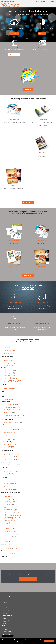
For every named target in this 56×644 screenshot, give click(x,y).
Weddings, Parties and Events (11, 422)
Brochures (42, 152)
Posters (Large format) (9, 527)
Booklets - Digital (8, 377)
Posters (14, 185)
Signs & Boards (7, 530)
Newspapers (7, 432)
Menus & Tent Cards (9, 458)
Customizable (42, 266)
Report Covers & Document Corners (13, 488)
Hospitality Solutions (9, 455)
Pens (5, 394)
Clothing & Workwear (9, 465)
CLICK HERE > (28, 89)
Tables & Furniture (8, 535)
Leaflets (6, 428)
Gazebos (6, 519)
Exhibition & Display (9, 512)
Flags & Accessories (9, 514)
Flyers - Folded (8, 364)
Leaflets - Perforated (9, 431)
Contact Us (5, 622)
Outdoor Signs (7, 522)
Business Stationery (9, 482)
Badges (6, 406)
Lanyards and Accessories (10, 416)
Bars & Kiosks (7, 501)
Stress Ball (7, 554)
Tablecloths (7, 533)
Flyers (5, 362)
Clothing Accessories (9, 409)
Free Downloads (6, 602)
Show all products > (28, 202)
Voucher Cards (7, 448)
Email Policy (5, 630)
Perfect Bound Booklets (10, 380)
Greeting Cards (8, 445)
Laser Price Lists (8, 456)
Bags (5, 399)
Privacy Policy (5, 628)
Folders (6, 387)
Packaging (6, 559)
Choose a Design (6, 611)
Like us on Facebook (7, 634)
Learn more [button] (24, 642)
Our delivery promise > (42, 302)
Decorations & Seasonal (10, 453)
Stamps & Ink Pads (8, 490)
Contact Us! (28, 579)
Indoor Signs (7, 520)
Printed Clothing (6, 612)
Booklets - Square (8, 379)
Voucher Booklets (8, 382)
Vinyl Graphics (7, 536)
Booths (6, 503)
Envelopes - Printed (9, 485)
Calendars (6, 547)
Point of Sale (7, 525)
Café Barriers (7, 504)
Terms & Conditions (6, 631)
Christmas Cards (8, 548)
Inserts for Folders (8, 389)
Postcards (6, 438)
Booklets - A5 (7, 374)
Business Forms (8, 480)
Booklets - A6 (7, 375)
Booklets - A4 (7, 372)
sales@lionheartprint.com (7, 1)
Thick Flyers (7, 439)
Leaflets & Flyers (14, 120)
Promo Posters (8, 528)
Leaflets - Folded (8, 429)
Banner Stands (7, 497)
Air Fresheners (7, 404)
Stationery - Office (8, 417)
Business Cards (42, 120)
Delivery (4, 618)
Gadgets (6, 411)
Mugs (5, 473)
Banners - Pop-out (8, 500)
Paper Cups (7, 475)
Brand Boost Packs (8, 408)
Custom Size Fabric (9, 509)
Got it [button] (49, 641)
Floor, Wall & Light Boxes (10, 517)
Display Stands (7, 511)
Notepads (6, 486)
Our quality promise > (14, 302)
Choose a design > (14, 55)
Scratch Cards (7, 365)
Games (5, 412)
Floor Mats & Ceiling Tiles (10, 516)
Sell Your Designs (6, 620)
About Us (4, 623)
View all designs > (28, 275)
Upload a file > (14, 34)
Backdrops (6, 495)
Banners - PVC (7, 498)
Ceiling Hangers (8, 508)
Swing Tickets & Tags (9, 459)
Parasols (6, 524)
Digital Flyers (7, 361)
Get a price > (42, 34)
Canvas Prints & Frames (10, 506)
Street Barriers (7, 531)
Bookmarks (7, 359)
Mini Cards (6, 354)
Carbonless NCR (8, 483)
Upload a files (5, 614)
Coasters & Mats (8, 472)
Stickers (6, 542)
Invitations (6, 446)
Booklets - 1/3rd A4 (8, 371)
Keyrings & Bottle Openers (10, 414)
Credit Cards (7, 352)
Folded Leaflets (14, 266)
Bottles (6, 470)
